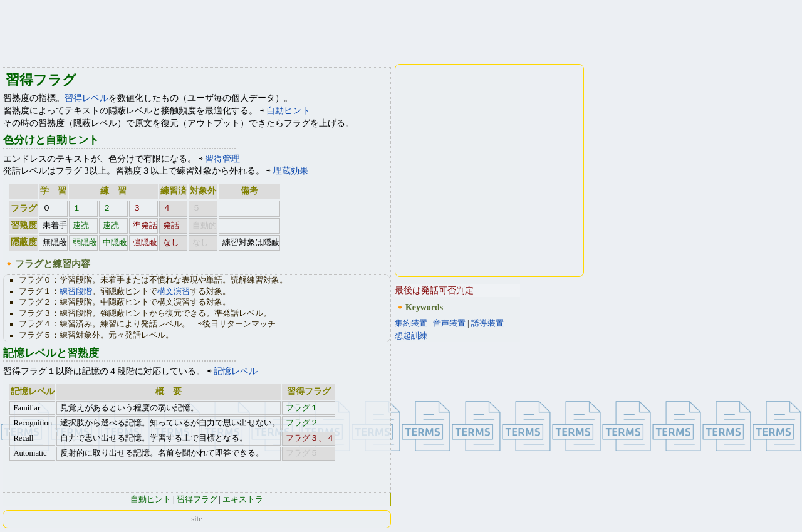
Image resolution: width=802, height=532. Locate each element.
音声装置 (449, 323)
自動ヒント (288, 111)
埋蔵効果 (291, 171)
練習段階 (76, 291)
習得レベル (86, 98)
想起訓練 (411, 336)
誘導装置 (487, 323)
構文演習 (174, 291)
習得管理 (222, 159)
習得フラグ (197, 499)
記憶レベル (236, 371)
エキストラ (243, 499)
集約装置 (411, 323)
